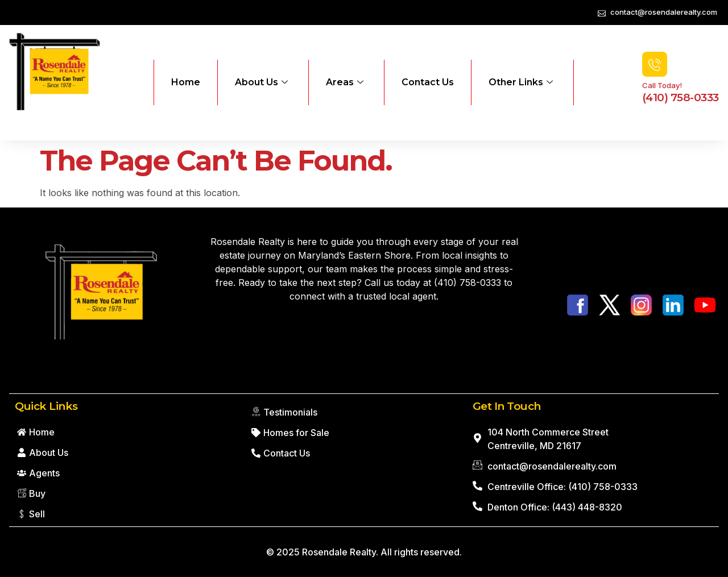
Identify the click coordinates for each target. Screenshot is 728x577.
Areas (345, 83)
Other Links (521, 83)
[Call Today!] (655, 64)
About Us (261, 83)
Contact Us (428, 82)
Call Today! (662, 85)
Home (186, 82)
